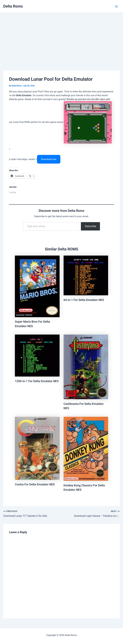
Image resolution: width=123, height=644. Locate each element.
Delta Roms (13, 6)
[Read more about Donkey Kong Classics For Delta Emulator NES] (86, 449)
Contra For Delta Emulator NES (35, 484)
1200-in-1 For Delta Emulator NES (37, 381)
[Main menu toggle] (116, 6)
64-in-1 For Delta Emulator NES (84, 300)
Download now (49, 159)
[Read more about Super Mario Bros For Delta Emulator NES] (37, 286)
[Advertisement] (61, 37)
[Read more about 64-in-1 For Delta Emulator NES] (86, 275)
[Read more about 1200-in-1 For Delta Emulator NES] (37, 355)
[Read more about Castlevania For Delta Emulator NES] (86, 367)
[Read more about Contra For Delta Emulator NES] (37, 448)
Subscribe (90, 226)
